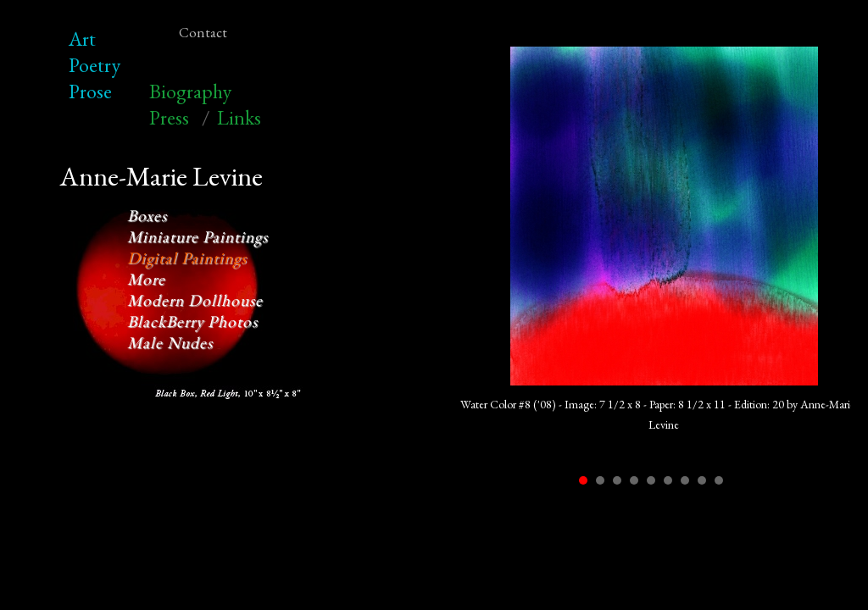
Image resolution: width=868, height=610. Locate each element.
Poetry (95, 65)
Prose (90, 91)
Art (82, 39)
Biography (190, 91)
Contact (203, 32)
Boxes (147, 216)
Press (169, 117)
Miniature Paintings (198, 237)
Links (239, 117)
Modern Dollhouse (195, 300)
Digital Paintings (187, 258)
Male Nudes (170, 343)
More (146, 279)
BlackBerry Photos (192, 322)
